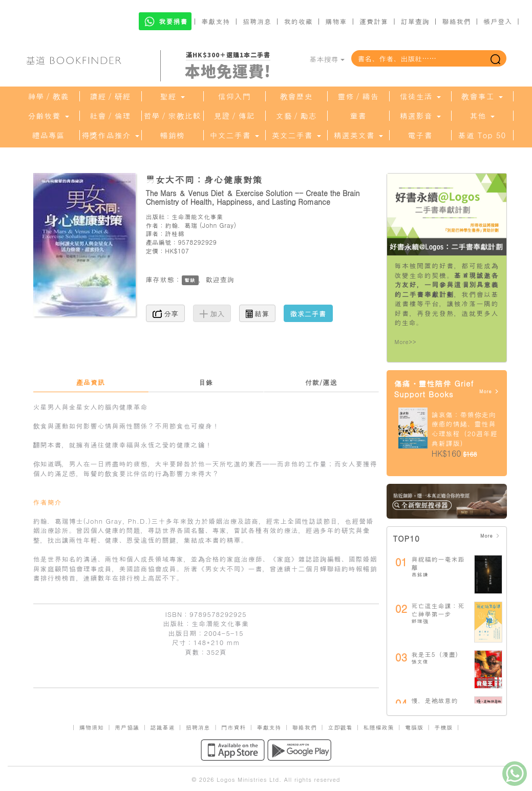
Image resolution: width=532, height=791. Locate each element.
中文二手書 (234, 135)
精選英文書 (358, 135)
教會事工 (482, 96)
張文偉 (420, 661)
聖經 (172, 96)
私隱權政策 (379, 727)
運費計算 (374, 21)
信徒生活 (420, 96)
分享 (166, 313)
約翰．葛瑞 (181, 225)
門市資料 (233, 727)
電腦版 (414, 727)
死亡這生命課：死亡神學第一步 (438, 610)
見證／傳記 (235, 116)
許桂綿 (175, 233)
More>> (406, 342)
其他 (482, 116)
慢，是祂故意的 (435, 700)
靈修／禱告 (358, 96)
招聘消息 (257, 21)
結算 (258, 313)
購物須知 (92, 727)
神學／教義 (49, 96)
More (489, 391)
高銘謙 (420, 574)
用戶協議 (127, 727)
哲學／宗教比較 (173, 116)
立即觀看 (340, 727)
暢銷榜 (173, 135)
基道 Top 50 (482, 135)
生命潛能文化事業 (197, 216)
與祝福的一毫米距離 (438, 563)
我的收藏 (299, 21)
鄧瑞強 (420, 621)
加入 (212, 313)
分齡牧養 (48, 116)
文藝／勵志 (296, 116)
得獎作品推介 (110, 135)
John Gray (218, 225)
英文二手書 (296, 135)
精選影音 (420, 116)
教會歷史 (296, 96)
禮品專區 (49, 135)
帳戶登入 (498, 21)
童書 (358, 116)
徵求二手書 (308, 313)
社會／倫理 (111, 116)
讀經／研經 (111, 96)
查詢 (227, 279)
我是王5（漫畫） (437, 654)
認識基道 (162, 727)
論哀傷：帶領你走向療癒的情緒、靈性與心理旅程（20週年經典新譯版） (465, 429)
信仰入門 (235, 96)
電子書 (420, 135)
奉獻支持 (216, 21)
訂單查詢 (415, 21)
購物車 (336, 21)
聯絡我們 (456, 21)
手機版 (443, 727)
